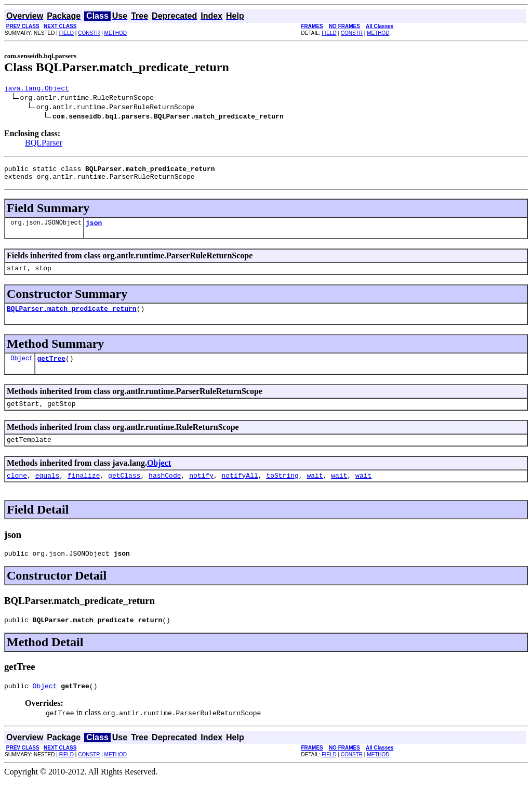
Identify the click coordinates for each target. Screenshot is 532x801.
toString (282, 491)
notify (201, 491)
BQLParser (44, 144)
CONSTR (89, 33)
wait (315, 491)
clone (17, 491)
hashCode (165, 491)
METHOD (116, 33)
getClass (124, 491)
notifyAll (240, 491)
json (94, 229)
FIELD (66, 33)
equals (48, 491)
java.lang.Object (37, 89)
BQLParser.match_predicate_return (72, 318)
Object (22, 369)
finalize (84, 491)
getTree (51, 369)
